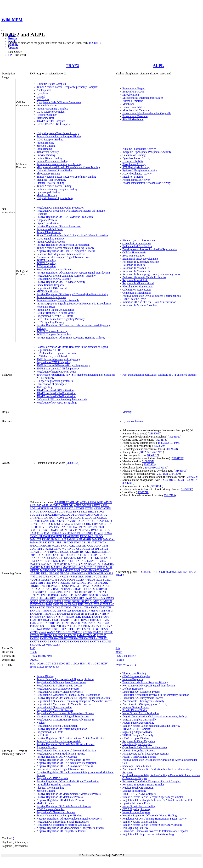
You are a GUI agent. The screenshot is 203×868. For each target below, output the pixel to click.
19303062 (163, 443)
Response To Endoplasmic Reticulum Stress (61, 254)
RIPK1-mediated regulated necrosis (56, 353)
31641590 (181, 471)
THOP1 (69, 607)
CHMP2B (98, 524)
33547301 (128, 483)
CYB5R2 (91, 527)
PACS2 (45, 580)
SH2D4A (44, 598)
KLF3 (98, 558)
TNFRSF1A (63, 614)
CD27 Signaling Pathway (51, 322)
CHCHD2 (86, 524)
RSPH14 (72, 595)
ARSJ (63, 508)
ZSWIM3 (47, 645)
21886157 (148, 461)
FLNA (91, 542)
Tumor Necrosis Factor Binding (54, 186)
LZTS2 (102, 561)
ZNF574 (34, 642)
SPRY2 (85, 601)
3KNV (104, 664)
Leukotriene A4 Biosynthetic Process (143, 698)
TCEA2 (98, 604)
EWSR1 (75, 536)
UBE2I (77, 626)
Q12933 (34, 660)
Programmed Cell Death (50, 229)
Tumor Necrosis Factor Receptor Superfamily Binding (66, 177)
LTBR (83, 561)
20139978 (171, 449)
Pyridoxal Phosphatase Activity (140, 170)
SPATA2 (58, 601)
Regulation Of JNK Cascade (52, 288)
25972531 (163, 474)
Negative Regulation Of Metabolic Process (60, 800)
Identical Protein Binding (50, 183)
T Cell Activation (46, 266)
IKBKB (96, 552)
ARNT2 (54, 508)
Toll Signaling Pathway (135, 828)
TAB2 (49, 604)
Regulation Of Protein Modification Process (61, 754)
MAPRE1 (56, 567)
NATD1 (105, 570)
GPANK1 (48, 549)
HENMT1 (35, 552)
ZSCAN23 (106, 642)
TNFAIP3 (35, 611)
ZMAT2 (81, 635)
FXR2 (72, 546)
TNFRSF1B (77, 614)
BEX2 (76, 512)
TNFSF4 (59, 617)
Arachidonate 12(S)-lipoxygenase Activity (146, 754)
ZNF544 (93, 638)
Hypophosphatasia (133, 421)
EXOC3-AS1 (87, 536)
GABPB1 (81, 546)
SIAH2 (61, 598)
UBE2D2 (67, 626)
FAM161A (73, 539)
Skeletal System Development (139, 240)
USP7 (85, 629)
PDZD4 (91, 580)
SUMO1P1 (106, 601)
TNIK (78, 617)
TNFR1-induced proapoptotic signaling (58, 359)
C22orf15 (53, 515)
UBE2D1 (56, 626)
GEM (105, 546)
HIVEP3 (55, 552)
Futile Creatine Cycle (134, 299)
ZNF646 (44, 642)
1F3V (89, 664)
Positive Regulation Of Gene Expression (59, 226)
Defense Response (133, 689)
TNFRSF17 (107, 611)
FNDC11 (35, 546)
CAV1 (61, 518)
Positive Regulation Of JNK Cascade (57, 757)
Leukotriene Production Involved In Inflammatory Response (156, 695)
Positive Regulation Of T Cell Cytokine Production (65, 217)
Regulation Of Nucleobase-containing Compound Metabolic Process (74, 701)
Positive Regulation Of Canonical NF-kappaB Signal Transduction (73, 273)
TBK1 (81, 604)
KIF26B (81, 558)
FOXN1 (56, 546)
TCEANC (109, 604)
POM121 (76, 583)
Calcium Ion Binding (134, 155)
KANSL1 (45, 558)
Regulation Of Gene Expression (54, 707)
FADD (99, 536)
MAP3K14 (74, 564)
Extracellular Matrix (134, 107)
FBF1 (60, 542)
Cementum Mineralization (137, 293)
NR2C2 (64, 577)
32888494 (73, 463)
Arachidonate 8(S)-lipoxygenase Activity (145, 704)
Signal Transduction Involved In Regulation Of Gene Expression (72, 235)
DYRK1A (104, 530)
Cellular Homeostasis (134, 252)
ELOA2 (108, 533)
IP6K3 (54, 555)
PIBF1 (41, 583)
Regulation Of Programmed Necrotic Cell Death (63, 825)
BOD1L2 (35, 515)
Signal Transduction (48, 223)
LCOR (161, 572)
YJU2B (67, 632)
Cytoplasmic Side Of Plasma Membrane (59, 102)
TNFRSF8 (35, 617)
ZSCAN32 (36, 645)
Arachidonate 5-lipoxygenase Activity (143, 701)
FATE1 (52, 542)
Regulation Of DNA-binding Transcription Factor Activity (155, 819)
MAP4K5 (35, 567)
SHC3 (53, 598)
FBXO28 (68, 542)
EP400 (51, 536)
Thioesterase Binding (48, 174)
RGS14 (51, 592)
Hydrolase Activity (133, 161)
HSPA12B (86, 552)
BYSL (44, 515)
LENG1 (107, 558)
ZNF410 (53, 638)
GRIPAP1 (70, 549)
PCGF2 (62, 580)
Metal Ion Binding (47, 195)
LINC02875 (36, 561)
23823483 (149, 464)
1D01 (69, 664)
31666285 (180, 480)
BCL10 (61, 512)
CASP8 (89, 515)
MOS (53, 570)
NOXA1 (54, 577)
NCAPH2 (35, 573)
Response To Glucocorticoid (138, 283)
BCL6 (69, 512)
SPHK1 (76, 601)
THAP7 (59, 607)
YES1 (59, 632)
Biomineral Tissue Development (140, 259)
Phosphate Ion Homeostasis (138, 286)
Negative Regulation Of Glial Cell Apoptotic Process (66, 251)
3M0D (48, 667)
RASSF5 (93, 589)
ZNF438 (73, 638)
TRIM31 (84, 620)
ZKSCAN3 (70, 635)
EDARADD (59, 533)
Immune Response (133, 679)
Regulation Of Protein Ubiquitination (57, 726)
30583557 (175, 437)
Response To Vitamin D (136, 268)
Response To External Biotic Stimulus (143, 785)
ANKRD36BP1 (82, 505)
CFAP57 (66, 524)
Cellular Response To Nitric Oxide (56, 313)
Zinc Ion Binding (46, 146)
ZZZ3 (57, 645)
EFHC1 (81, 533)
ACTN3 (84, 502)
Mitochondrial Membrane (137, 110)
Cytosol (41, 96)
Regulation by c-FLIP (49, 350)
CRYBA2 (59, 527)
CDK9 (33, 524)
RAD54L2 (47, 589)
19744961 (175, 443)
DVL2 (87, 530)
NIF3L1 (34, 577)
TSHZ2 (88, 623)
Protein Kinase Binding (49, 158)
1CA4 (33, 664)
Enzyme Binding (46, 155)
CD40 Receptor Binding (50, 140)
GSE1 (80, 549)
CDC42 (89, 521)
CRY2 (50, 527)
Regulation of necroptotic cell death (56, 372)
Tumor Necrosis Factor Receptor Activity (59, 741)
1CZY (47, 664)
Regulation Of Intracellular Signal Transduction (63, 822)
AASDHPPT (61, 502)
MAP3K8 (98, 564)
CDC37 (80, 521)
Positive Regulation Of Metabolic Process (60, 797)
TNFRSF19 (50, 614)
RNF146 (46, 595)
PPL (84, 583)
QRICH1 (107, 586)
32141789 (162, 440)
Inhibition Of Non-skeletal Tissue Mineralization (149, 302)
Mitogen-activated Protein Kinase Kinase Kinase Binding (68, 167)
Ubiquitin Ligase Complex (51, 84)
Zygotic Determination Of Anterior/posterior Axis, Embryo (155, 716)
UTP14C (94, 629)
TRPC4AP (55, 623)
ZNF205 (102, 635)
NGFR (100, 573)
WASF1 (51, 632)
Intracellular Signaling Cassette (54, 785)
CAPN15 (80, 515)
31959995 (187, 489)
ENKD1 (34, 536)
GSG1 (87, 549)
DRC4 (71, 530)
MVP (77, 570)
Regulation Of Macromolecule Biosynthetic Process (65, 713)
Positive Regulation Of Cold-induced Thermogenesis (152, 296)
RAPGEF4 (81, 589)
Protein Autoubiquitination (51, 297)
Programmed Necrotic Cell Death (55, 316)
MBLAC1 (78, 567)
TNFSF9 (69, 617)
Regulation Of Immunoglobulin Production (60, 208)
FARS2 (43, 542)
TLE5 (102, 607)
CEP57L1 (55, 524)
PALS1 (53, 580)
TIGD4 (95, 607)
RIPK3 (91, 592)
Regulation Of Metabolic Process (55, 710)
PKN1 (55, 583)
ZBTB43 (108, 632)
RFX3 (43, 592)
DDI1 (108, 527)
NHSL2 (109, 573)
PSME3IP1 (76, 586)
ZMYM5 (91, 635)
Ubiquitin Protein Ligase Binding (55, 170)
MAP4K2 (109, 564)
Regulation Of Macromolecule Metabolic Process (64, 704)
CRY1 (42, 527)
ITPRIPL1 (94, 555)
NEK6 (73, 573)
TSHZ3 (96, 623)
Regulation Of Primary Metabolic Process (60, 692)
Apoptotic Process (47, 220)
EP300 (43, 536)
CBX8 (68, 518)
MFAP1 (101, 567)
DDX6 (33, 530)
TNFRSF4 (104, 614)
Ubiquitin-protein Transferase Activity (58, 133)
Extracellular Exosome (135, 116)
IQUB (70, 555)
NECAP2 (54, 573)
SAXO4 (94, 595)
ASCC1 (71, 508)
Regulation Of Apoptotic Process (55, 269)
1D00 (62, 664)
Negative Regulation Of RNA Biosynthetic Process (65, 766)
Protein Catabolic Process (51, 242)
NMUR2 (44, 577)
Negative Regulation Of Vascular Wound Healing (150, 815)
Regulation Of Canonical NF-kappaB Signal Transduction (68, 695)
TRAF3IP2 (36, 620)
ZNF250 (34, 638)
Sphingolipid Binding (48, 192)
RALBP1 (58, 589)
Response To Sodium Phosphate (140, 305)
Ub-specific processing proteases (55, 381)
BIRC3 (101, 512)
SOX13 (110, 598)
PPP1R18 (92, 583)
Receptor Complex (47, 115)
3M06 (33, 667)
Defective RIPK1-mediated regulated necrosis (62, 399)
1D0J (83, 664)
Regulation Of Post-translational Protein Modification (66, 750)
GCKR (97, 546)
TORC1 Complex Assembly (52, 331)
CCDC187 (78, 518)
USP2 (63, 629)
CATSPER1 (36, 518)
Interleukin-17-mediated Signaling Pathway (61, 319)
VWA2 (42, 632)
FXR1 (64, 546)
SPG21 (68, 601)
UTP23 (104, 629)
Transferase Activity (48, 152)
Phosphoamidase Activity (136, 180)
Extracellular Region (134, 88)
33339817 (191, 480)
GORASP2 (36, 549)
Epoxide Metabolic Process (137, 803)
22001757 (178, 458)
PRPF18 (46, 586)
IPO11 (62, 555)
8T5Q (56, 667)
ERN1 (59, 536)
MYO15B (86, 570)
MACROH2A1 (38, 564)
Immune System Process (136, 707)
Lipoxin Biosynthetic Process (139, 750)
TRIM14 (74, 620)
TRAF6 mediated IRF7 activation (55, 390)
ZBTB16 (77, 632)
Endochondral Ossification (137, 246)
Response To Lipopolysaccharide (141, 262)
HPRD (12, 55)
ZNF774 (94, 642)
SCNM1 (103, 595)
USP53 (78, 629)
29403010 (150, 468)
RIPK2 (83, 592)
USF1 (56, 629)
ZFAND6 (58, 635)
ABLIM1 (74, 502)
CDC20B (70, 521)
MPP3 (60, 570)
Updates (13, 48)
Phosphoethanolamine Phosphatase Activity (146, 183)
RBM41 (103, 589)
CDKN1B (43, 524)
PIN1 (48, 583)
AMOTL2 (55, 505)
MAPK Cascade (46, 803)
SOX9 (50, 601)
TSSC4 (105, 623)
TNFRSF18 (36, 614)
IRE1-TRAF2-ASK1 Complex (53, 124)
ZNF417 (63, 638)
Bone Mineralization (134, 256)
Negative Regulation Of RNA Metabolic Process (63, 760)
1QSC (96, 664)
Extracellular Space (133, 92)
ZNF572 (103, 638)
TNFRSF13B (79, 611)
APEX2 (96, 505)
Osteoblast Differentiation (137, 243)
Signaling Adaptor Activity (51, 180)
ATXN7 (98, 508)
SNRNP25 (99, 598)
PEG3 (99, 580)
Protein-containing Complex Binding (57, 189)
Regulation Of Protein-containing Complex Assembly (66, 276)
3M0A (40, 667)
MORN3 (45, 570)
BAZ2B (52, 512)
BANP (43, 512)
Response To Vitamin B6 (136, 271)
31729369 (146, 452)
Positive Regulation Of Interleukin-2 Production (63, 245)
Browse (13, 38)
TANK (64, 604)
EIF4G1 (99, 533)
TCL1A (34, 607)
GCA (90, 546)
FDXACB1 (80, 542)
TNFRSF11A (48, 611)
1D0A (76, 664)
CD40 (61, 521)
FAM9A (34, 542)
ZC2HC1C (46, 635)
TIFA (87, 607)
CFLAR (75, 524)
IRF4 (77, 555)
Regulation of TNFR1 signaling (54, 362)
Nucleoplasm (44, 90)
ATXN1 (89, 508)
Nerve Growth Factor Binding (139, 806)
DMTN (63, 530)
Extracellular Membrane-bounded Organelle (147, 113)
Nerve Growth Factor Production (141, 713)
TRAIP (65, 620)
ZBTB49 (35, 635)
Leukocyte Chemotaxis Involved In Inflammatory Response (155, 831)
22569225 (193, 477)
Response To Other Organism (139, 741)
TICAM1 (78, 607)
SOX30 (34, 601)
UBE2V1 (96, 626)
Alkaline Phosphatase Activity (139, 149)
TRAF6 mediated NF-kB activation (56, 393)
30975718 (143, 492)
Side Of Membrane (133, 119)
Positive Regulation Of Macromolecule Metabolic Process (69, 794)
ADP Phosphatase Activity (137, 174)
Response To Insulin (134, 265)
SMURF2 (79, 598)
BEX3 (84, 512)
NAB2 (96, 570)
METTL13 (90, 567)
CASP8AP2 (101, 515)
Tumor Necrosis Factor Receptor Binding (59, 136)
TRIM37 (94, 620)
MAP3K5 (86, 564)
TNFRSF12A (64, 611)
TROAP (44, 623)
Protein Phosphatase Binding (52, 161)
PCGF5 (71, 580)
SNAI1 (89, 598)
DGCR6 (42, 530)
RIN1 (67, 592)
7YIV (119, 665)
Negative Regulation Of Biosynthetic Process (62, 831)
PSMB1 (56, 586)
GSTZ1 (104, 549)
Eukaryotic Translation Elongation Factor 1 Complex (152, 781)
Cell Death (43, 735)
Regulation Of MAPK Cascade (54, 279)
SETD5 (34, 598)
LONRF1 (64, 561)
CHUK (108, 524)
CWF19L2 (79, 527)
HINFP (46, 552)
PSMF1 (88, 586)
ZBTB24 (88, 632)
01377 (119, 652)
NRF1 (81, 577)
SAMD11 (83, 595)
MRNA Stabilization (48, 291)
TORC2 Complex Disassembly (54, 334)
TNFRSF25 (91, 614)
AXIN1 (107, 508)
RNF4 (55, 595)
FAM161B (85, 539)
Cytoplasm (43, 93)
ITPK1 (84, 555)
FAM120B (48, 539)
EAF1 (33, 533)
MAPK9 (46, 567)
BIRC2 (92, 512)
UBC (47, 626)
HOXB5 (75, 552)
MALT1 (52, 564)
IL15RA (106, 552)
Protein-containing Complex (52, 109)
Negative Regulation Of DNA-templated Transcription (67, 763)
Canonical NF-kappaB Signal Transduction (60, 769)
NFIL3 (81, 573)
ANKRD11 (67, 505)
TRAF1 (96, 617)
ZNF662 (74, 642)
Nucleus (41, 723)
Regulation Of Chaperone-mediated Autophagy (148, 834)
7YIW (126, 665)
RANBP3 (69, 589)
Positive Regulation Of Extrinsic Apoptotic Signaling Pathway (71, 338)
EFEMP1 (71, 533)
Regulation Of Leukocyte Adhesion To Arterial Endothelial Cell (158, 800)
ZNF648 (54, 642)
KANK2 (34, 558)
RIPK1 (75, 592)
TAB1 (42, 604)
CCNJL (45, 521)
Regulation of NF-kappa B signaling (57, 403)
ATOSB (80, 508)
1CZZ (55, 664)
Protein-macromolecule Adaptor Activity (59, 164)
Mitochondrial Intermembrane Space (143, 98)
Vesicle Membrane (47, 105)
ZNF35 (44, 638)
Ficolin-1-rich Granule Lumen (139, 757)
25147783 (169, 495)
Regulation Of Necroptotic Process (56, 812)
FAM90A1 (109, 539)
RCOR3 (34, 592)
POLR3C (65, 583)
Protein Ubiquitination (49, 232)
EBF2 (40, 533)
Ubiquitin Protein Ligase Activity (55, 198)
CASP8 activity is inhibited (52, 356)
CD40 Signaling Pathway (51, 239)
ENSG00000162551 (127, 656)
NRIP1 (89, 577)
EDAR (48, 533)
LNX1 (47, 561)
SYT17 (34, 604)
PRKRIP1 (35, 586)
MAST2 (67, 567)
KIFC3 (91, 558)
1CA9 (40, 664)
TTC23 (34, 626)
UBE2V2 (107, 626)
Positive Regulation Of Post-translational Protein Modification (71, 738)
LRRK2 (74, 561)
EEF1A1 (152, 572)
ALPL (158, 65)
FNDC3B (46, 546)
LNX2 (55, 561)
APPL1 (105, 505)
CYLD (100, 527)
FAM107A (36, 539)
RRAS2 (63, 595)
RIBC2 (59, 592)
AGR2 (100, 502)
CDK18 (108, 521)
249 (118, 648)
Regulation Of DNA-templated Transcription (61, 682)
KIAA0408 (57, 558)
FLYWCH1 (101, 542)
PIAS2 (33, 583)
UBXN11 (46, 629)
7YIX (133, 665)
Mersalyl (127, 412)
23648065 (155, 433)
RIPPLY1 (101, 592)
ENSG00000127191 (41, 656)
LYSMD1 (92, 561)
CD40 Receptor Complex (51, 112)
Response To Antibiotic (135, 280)
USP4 (70, 629)
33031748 (157, 486)
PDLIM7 (81, 580)
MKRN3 (35, 570)
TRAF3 (105, 617)
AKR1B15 (36, 505)
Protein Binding (45, 143)
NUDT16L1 (100, 577)
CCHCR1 (35, 521)
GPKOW (59, 549)
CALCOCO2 (67, 515)
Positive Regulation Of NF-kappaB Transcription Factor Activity (72, 294)
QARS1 (97, 586)
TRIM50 (35, 623)
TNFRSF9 (47, 617)
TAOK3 (73, 604)
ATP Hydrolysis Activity (136, 167)
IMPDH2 (35, 555)
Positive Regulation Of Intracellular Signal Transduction (68, 781)
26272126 (157, 452)
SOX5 (42, 601)
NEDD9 (64, 573)
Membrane (128, 104)
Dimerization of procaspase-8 (53, 384)
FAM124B (60, 539)
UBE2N (86, 626)
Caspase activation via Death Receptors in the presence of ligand (72, 347)
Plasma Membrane (133, 101)
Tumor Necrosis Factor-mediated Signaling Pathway (65, 248)
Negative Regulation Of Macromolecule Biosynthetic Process (71, 828)
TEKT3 (50, 607)
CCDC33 (102, 518)
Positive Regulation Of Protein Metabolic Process (64, 806)
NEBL (45, 573)
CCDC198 (91, 518)
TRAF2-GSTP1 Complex (51, 121)
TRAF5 (47, 620)
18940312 (153, 455)
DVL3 (95, 530)
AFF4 (92, 502)
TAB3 (56, 604)
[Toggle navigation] (3, 30)
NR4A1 (73, 577)
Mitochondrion (131, 95)
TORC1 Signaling (47, 260)
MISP (109, 567)
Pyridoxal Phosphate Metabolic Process (144, 277)
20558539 (162, 468)
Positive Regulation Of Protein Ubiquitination (62, 729)
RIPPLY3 (35, 595)
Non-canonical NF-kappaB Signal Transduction (63, 257)
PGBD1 (107, 580)
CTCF (69, 527)
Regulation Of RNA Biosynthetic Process (59, 686)
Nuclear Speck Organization (138, 788)
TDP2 (42, 607)
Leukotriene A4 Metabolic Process (142, 692)
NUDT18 (35, 580)
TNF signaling (45, 387)
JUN (103, 555)
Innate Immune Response (51, 285)
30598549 (159, 446)
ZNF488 (83, 638)
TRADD (86, 617)
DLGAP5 (53, 530)
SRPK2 (183, 572)
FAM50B (97, 539)
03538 (33, 652)
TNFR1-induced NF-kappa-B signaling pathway (63, 365)
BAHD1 (34, 512)
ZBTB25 (98, 632)
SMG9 (69, 598)
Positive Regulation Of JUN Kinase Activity (61, 282)
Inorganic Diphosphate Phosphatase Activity (147, 152)
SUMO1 (95, 601)
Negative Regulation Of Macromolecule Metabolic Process (69, 819)
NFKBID (91, 573)
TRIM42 (105, 620)
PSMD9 (65, 586)
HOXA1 (65, 552)
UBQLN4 (35, 629)
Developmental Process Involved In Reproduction (150, 249)
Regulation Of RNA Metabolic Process (58, 689)
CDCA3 (98, 521)
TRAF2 (72, 65)
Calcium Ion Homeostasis (137, 290)
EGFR (90, 533)
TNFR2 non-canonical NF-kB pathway (58, 369)
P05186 (120, 660)
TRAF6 (56, 620)
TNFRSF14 (93, 611)
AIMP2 (108, 502)
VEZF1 (34, 632)
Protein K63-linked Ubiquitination (55, 310)
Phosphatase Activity (134, 164)
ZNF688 (84, 642)
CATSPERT (50, 518)
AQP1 (33, 508)
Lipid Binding (44, 149)
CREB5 (34, 527)
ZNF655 (64, 642)
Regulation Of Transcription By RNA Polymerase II (65, 720)
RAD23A (35, 589)
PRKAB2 (103, 583)
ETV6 (66, 536)
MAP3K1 (62, 564)
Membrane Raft (45, 118)
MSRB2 (69, 570)
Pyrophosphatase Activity (137, 158)
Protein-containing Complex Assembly (58, 300)
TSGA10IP (77, 623)
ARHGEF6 (43, 508)
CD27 (53, 521)
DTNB (79, 530)
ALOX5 (142, 572)
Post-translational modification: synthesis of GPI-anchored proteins (159, 375)
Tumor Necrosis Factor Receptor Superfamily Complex (67, 87)
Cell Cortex (43, 99)
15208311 (94, 43)
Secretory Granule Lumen (137, 766)
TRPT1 (66, 623)
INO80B (45, 555)
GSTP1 (95, 549)
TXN (41, 626)
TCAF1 (89, 604)
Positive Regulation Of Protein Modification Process (66, 744)
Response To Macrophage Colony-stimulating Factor (152, 274)
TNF (109, 607)
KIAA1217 (70, 558)
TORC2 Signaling (47, 263)
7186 (32, 648)
